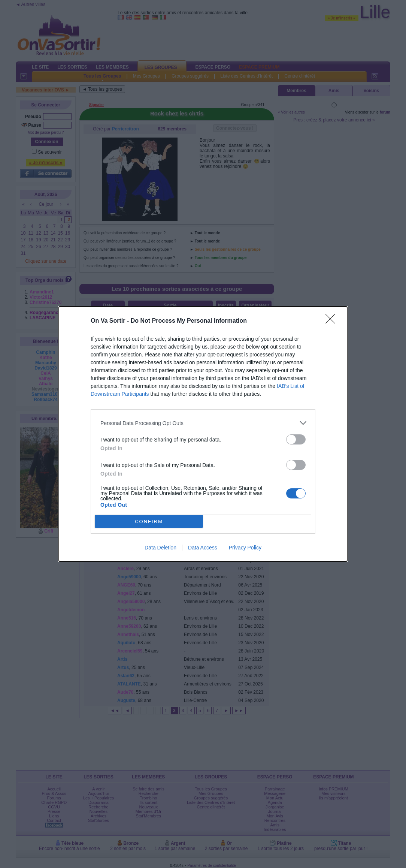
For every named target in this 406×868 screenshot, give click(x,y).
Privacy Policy (245, 548)
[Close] (333, 321)
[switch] (296, 439)
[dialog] (203, 434)
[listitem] (203, 423)
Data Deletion (160, 548)
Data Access (203, 548)
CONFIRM (149, 522)
